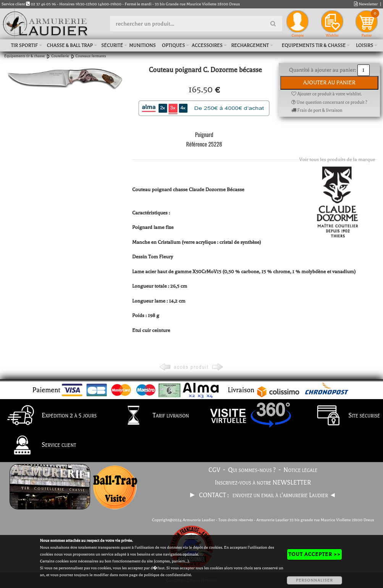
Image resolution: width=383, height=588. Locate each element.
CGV (214, 470)
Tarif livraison (152, 416)
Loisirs (364, 45)
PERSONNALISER (314, 580)
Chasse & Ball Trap (70, 45)
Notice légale (300, 470)
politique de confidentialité (167, 575)
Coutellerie (60, 56)
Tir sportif (24, 45)
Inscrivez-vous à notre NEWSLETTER (263, 483)
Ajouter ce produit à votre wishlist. (326, 94)
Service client (40, 446)
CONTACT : (215, 495)
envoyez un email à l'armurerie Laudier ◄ (284, 495)
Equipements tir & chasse (314, 45)
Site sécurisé (345, 416)
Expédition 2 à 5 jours (50, 416)
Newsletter (366, 4)
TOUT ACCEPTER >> (314, 554)
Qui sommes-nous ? (252, 470)
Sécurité (112, 45)
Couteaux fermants (91, 56)
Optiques (173, 45)
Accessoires (207, 45)
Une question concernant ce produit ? (329, 102)
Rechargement (250, 45)
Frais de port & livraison (317, 110)
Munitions (142, 45)
